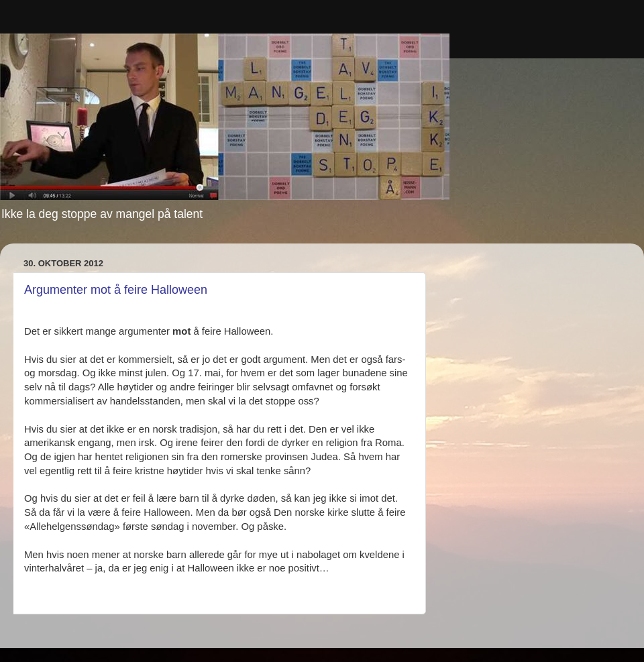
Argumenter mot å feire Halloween (116, 290)
